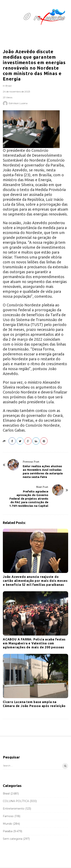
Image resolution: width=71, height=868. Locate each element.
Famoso (8, 816)
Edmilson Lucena (18, 103)
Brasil (9, 86)
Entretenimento (14, 809)
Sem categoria (13, 839)
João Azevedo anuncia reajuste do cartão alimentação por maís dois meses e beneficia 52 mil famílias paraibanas (35, 581)
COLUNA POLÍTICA (16, 801)
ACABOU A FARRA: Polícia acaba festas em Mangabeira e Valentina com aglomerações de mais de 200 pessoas (34, 643)
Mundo (8, 824)
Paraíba (8, 831)
